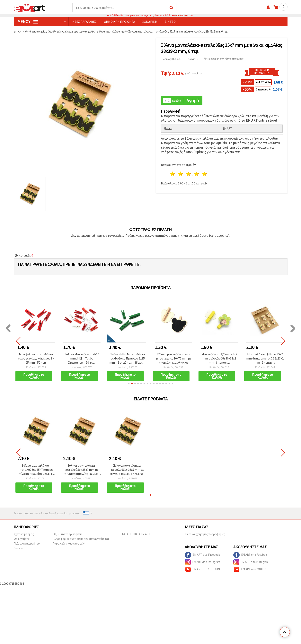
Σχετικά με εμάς (24, 536)
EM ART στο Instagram (202, 564)
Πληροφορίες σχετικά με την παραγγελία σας (81, 541)
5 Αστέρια (205, 175)
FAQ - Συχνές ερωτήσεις (67, 536)
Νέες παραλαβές (84, 22)
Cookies (19, 550)
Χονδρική (150, 22)
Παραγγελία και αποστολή (69, 545)
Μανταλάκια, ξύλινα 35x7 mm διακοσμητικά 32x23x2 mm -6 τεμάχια (265, 359)
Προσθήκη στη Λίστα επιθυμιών (224, 59)
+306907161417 (183, 16)
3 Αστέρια (189, 175)
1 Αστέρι (173, 175)
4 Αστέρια (197, 175)
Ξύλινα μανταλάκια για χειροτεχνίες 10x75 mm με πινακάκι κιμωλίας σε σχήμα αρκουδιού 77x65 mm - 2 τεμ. (173, 359)
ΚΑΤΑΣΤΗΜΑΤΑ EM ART (136, 536)
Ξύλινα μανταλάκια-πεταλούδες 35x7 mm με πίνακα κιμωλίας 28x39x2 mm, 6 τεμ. (36, 471)
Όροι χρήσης (22, 541)
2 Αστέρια (181, 175)
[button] (129, 385)
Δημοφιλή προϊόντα (120, 22)
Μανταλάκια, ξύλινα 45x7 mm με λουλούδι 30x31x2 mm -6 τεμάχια (219, 359)
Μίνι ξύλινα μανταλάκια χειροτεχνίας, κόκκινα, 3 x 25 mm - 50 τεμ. (36, 359)
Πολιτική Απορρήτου (27, 545)
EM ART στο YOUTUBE (203, 571)
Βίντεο (170, 22)
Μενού (28, 22)
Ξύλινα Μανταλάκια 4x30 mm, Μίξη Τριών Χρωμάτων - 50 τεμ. (82, 359)
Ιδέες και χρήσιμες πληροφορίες (205, 536)
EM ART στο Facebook (202, 557)
